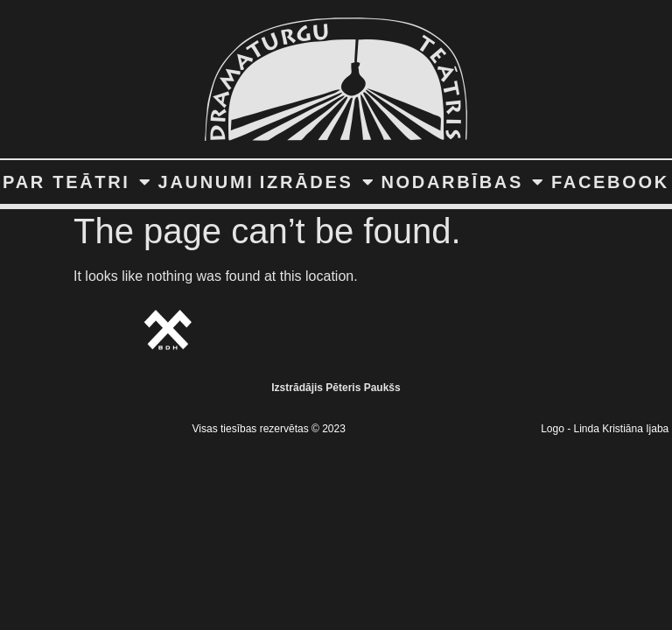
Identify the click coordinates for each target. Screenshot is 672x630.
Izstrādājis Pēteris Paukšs (336, 388)
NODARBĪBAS (463, 182)
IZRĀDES (318, 182)
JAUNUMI (206, 182)
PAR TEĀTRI (77, 182)
